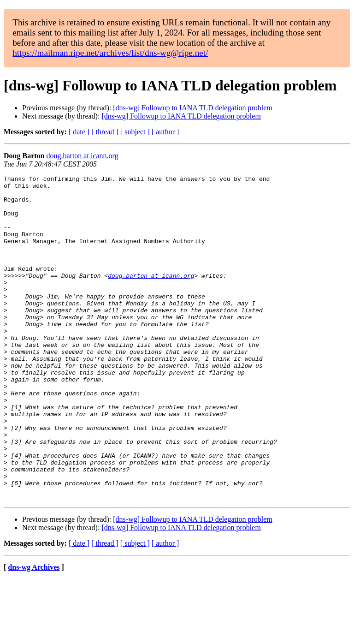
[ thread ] (105, 132)
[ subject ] (135, 132)
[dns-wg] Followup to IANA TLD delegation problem (192, 108)
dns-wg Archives (34, 632)
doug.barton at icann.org (82, 156)
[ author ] (165, 132)
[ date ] (79, 132)
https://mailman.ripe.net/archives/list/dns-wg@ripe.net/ (110, 53)
